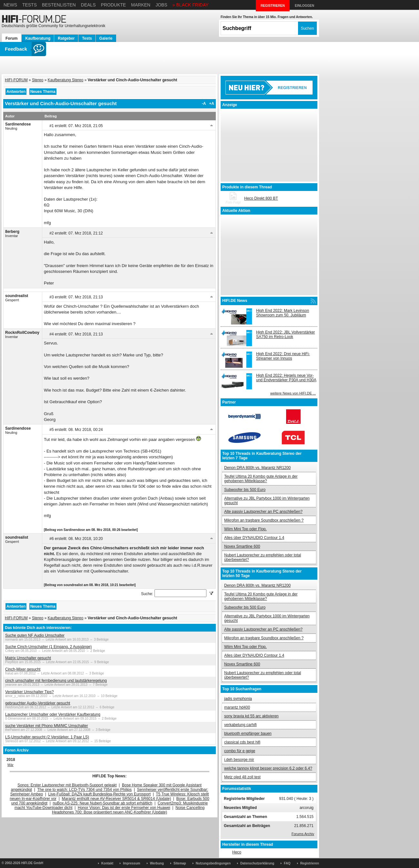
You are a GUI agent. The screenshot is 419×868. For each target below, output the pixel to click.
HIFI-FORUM (16, 80)
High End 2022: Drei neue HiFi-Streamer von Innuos (283, 356)
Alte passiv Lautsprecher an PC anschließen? (263, 512)
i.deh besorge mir (239, 760)
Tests (30, 5)
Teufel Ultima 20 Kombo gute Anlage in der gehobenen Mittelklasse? (261, 479)
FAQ (287, 863)
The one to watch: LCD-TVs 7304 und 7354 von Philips (84, 790)
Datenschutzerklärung (257, 863)
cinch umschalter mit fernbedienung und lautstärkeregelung (56, 681)
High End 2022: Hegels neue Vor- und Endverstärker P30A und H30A (286, 378)
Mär (10, 765)
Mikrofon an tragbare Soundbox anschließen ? (264, 520)
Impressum (131, 863)
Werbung (157, 863)
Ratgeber (66, 38)
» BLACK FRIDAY (191, 5)
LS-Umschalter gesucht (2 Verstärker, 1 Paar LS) (47, 737)
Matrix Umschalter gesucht (28, 658)
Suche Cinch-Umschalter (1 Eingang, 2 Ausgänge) (48, 647)
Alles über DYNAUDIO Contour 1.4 (254, 538)
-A (204, 104)
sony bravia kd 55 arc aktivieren (251, 716)
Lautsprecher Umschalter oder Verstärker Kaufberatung (53, 714)
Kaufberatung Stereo (66, 80)
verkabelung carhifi (240, 725)
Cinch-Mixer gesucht (23, 669)
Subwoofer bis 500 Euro (245, 490)
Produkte (114, 5)
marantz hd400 (237, 707)
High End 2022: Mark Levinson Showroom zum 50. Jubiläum (283, 313)
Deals (88, 5)
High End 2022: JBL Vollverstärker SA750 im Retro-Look (285, 334)
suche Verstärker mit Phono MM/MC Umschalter (47, 726)
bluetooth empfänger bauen (248, 733)
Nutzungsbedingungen (213, 863)
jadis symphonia (238, 699)
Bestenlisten (59, 5)
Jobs (161, 5)
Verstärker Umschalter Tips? (30, 692)
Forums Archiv (303, 834)
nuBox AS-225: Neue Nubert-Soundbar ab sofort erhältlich (102, 803)
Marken (141, 5)
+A (212, 104)
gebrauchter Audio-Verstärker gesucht (38, 703)
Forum (11, 38)
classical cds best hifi (242, 742)
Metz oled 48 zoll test (242, 777)
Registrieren (310, 863)
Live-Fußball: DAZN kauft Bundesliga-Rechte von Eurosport (100, 794)
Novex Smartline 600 (242, 546)
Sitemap (180, 863)
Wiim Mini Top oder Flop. (245, 529)
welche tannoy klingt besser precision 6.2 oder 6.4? (268, 768)
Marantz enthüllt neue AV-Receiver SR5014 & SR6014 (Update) (117, 799)
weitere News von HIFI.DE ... (293, 393)
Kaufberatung (38, 38)
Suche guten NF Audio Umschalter (35, 635)
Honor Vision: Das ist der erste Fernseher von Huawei (124, 808)
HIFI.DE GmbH (32, 863)
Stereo (38, 80)
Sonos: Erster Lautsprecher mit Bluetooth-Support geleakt (67, 785)
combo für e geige (240, 751)
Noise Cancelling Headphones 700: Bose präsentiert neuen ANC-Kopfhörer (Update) (128, 810)
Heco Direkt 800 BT (261, 198)
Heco (237, 852)
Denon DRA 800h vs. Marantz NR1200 (257, 468)
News (10, 5)
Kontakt (107, 863)
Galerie (106, 38)
